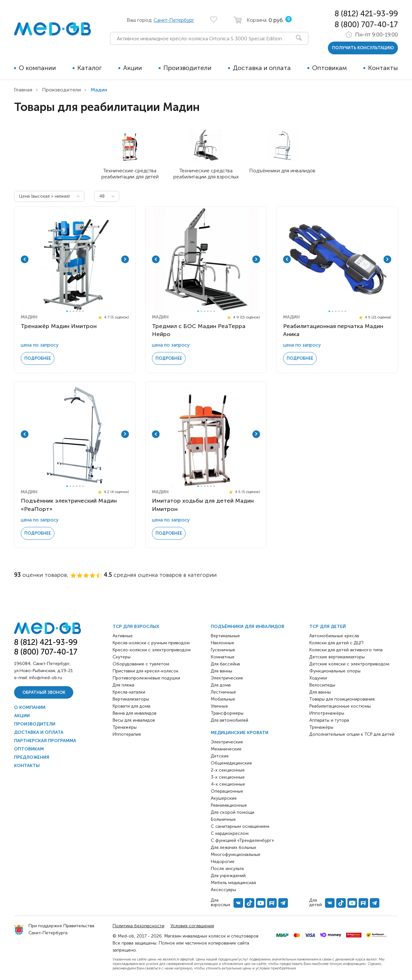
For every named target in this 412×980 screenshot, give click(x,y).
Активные (123, 636)
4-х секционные (228, 784)
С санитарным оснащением (240, 826)
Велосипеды (322, 685)
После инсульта (227, 869)
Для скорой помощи (233, 812)
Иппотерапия (127, 734)
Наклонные (222, 643)
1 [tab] (67, 311)
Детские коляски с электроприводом (349, 664)
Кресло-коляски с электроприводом (152, 650)
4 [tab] (77, 311)
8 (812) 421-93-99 (366, 14)
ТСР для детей (328, 627)
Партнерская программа (45, 741)
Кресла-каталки (129, 692)
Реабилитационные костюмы (340, 706)
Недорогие (223, 862)
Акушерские (224, 798)
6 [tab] (83, 311)
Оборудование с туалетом (141, 664)
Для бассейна (225, 664)
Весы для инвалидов (134, 720)
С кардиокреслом (230, 833)
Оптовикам (329, 68)
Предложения (32, 757)
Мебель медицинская (233, 883)
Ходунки (318, 678)
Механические (226, 749)
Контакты (383, 68)
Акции (133, 68)
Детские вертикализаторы (337, 657)
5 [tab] (80, 311)
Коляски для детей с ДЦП (336, 643)
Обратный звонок (44, 692)
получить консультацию (363, 48)
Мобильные (223, 699)
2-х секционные (228, 770)
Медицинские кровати (240, 733)
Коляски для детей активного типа (346, 650)
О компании (37, 68)
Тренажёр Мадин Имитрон (59, 326)
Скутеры (122, 657)
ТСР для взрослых (136, 627)
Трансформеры (227, 713)
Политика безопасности (139, 926)
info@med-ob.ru (46, 678)
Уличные (219, 706)
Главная (23, 90)
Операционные (227, 791)
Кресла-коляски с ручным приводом (151, 643)
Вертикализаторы (131, 699)
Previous (25, 259)
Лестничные (223, 692)
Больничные (223, 819)
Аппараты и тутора (329, 720)
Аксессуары (223, 890)
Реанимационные (229, 805)
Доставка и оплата (262, 68)
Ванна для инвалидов (135, 713)
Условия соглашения (192, 926)
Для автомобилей (230, 720)
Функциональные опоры (335, 671)
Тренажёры (125, 727)
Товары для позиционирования (342, 699)
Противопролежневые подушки (146, 678)
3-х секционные (228, 777)
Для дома (221, 685)
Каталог (90, 68)
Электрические (227, 678)
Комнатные (223, 657)
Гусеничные (223, 650)
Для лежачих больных (234, 847)
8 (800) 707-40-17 (366, 24)
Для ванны (222, 671)
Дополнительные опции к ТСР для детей (352, 734)
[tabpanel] (75, 259)
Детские (220, 756)
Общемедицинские (231, 763)
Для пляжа (123, 685)
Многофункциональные (236, 855)
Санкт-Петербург (174, 20)
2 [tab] (70, 311)
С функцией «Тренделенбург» (242, 840)
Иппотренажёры (327, 713)
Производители (187, 68)
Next (125, 259)
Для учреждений (228, 876)
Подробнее (38, 358)
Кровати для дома (131, 706)
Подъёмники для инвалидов (248, 627)
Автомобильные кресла (334, 636)
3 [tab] (73, 311)
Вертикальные (225, 636)
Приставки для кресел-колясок (146, 671)
